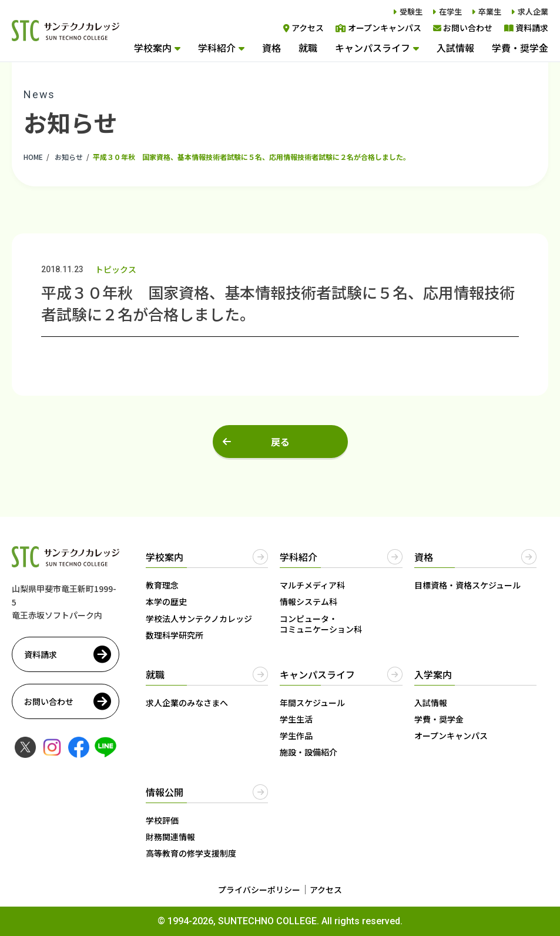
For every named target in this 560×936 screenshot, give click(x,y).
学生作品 (296, 736)
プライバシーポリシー (259, 890)
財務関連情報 (170, 837)
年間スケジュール (312, 703)
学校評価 (162, 820)
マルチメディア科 (312, 585)
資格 (271, 48)
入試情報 (455, 48)
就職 (308, 48)
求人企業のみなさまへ (187, 703)
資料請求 (526, 28)
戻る (280, 442)
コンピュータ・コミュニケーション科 (321, 624)
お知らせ (69, 157)
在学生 (450, 11)
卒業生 (490, 11)
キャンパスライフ (373, 48)
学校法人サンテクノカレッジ (199, 619)
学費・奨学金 (520, 48)
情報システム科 (308, 601)
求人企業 (533, 11)
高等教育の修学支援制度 (191, 853)
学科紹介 (217, 48)
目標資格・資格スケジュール (467, 585)
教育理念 (162, 585)
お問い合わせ (463, 28)
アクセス (304, 28)
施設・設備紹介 (308, 752)
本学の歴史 (166, 601)
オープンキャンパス (378, 28)
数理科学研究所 (175, 635)
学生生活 (296, 719)
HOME (33, 157)
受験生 (411, 11)
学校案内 (153, 48)
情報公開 (165, 792)
